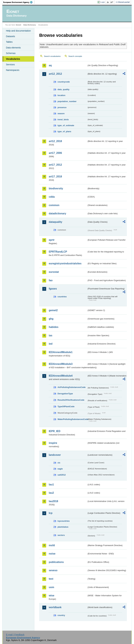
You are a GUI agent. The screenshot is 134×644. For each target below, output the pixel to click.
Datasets (10, 36)
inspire (53, 443)
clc (59, 463)
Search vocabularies (52, 56)
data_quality (63, 89)
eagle (60, 469)
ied (51, 344)
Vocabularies (13, 59)
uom (51, 587)
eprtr (52, 240)
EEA (19, 2)
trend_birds (63, 120)
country (61, 615)
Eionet (19, 25)
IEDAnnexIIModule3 (61, 364)
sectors (61, 535)
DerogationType (65, 394)
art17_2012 (55, 165)
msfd (52, 545)
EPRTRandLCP (58, 252)
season (61, 113)
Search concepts (75, 56)
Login (103, 2)
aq (50, 65)
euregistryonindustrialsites (65, 263)
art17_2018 (55, 177)
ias (50, 335)
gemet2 (53, 310)
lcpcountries (63, 521)
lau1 (51, 485)
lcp (51, 513)
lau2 (51, 493)
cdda (52, 197)
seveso (53, 570)
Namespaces (13, 70)
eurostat (54, 272)
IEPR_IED (55, 431)
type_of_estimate (66, 125)
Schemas (11, 53)
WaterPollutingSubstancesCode (72, 419)
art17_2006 (55, 153)
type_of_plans (64, 131)
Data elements (13, 48)
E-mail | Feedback (15, 635)
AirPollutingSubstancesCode (71, 387)
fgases (53, 289)
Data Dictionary (30, 25)
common (54, 205)
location (61, 95)
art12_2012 (55, 74)
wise (51, 596)
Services (10, 64)
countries (62, 297)
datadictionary (57, 213)
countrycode (64, 82)
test (51, 579)
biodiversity (56, 188)
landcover (55, 455)
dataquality (55, 222)
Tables (9, 42)
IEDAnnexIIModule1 (61, 352)
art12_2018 (55, 141)
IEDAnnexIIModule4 (61, 376)
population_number (67, 101)
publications (56, 562)
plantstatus (63, 527)
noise (52, 554)
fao (51, 280)
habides (53, 327)
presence (62, 107)
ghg (51, 319)
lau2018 (53, 501)
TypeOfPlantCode (66, 406)
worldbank (55, 607)
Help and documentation (18, 31)
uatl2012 (62, 475)
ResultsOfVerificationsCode (71, 400)
